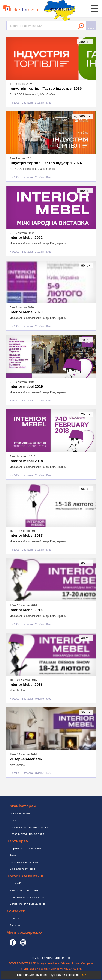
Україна (39, 103)
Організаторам (20, 813)
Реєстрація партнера (24, 862)
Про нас (15, 918)
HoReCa (15, 103)
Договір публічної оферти (27, 834)
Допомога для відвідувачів (28, 904)
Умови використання (24, 890)
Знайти (81, 26)
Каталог (15, 855)
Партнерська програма (25, 848)
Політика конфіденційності (28, 897)
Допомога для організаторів (29, 827)
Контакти (16, 925)
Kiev (49, 699)
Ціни (13, 820)
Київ (49, 103)
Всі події (15, 883)
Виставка (27, 103)
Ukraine (39, 699)
